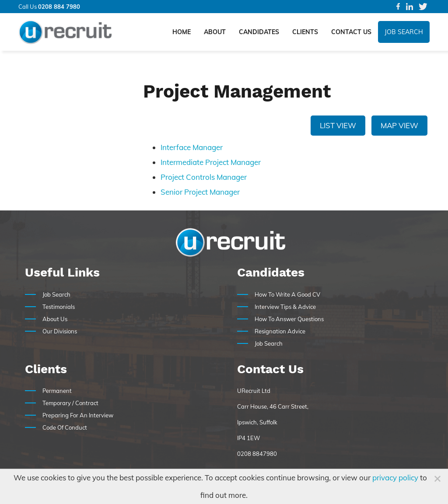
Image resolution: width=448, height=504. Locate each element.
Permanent (57, 391)
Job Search (404, 32)
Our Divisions (60, 331)
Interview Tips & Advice (285, 307)
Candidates (259, 32)
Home (182, 32)
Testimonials (59, 307)
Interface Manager (192, 147)
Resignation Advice (280, 331)
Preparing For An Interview (78, 415)
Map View (399, 125)
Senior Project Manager (200, 192)
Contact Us (351, 32)
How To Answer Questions (289, 319)
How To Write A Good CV (287, 294)
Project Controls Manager (204, 177)
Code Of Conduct (65, 427)
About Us (55, 319)
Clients (305, 32)
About (215, 32)
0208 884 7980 (59, 7)
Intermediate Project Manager (211, 162)
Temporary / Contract (70, 403)
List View (338, 125)
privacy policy (395, 478)
